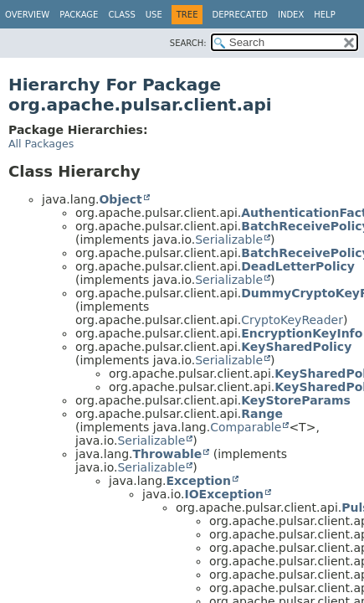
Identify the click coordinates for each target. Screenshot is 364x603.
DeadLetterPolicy (298, 266)
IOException (224, 494)
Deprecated (240, 15)
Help (324, 15)
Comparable (246, 427)
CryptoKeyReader (292, 320)
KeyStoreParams (296, 400)
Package (79, 15)
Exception (198, 481)
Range (262, 414)
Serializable (229, 240)
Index (291, 15)
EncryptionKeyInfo (302, 333)
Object (120, 199)
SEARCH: (188, 43)
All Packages (41, 144)
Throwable (167, 454)
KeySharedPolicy (296, 347)
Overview (27, 15)
